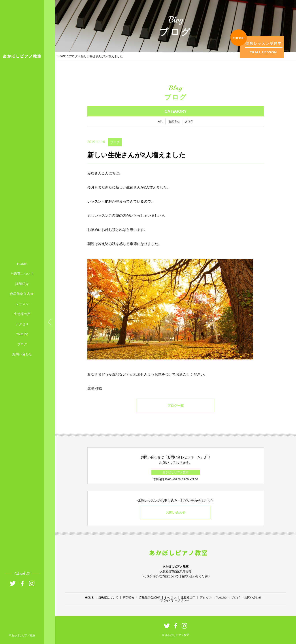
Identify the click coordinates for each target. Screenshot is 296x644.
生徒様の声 (22, 314)
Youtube (22, 334)
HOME (22, 263)
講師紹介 (22, 284)
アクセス (22, 324)
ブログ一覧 (176, 407)
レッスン (22, 304)
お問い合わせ (22, 354)
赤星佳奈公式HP (22, 294)
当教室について (22, 274)
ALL (161, 123)
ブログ (22, 344)
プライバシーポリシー (175, 600)
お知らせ (174, 123)
